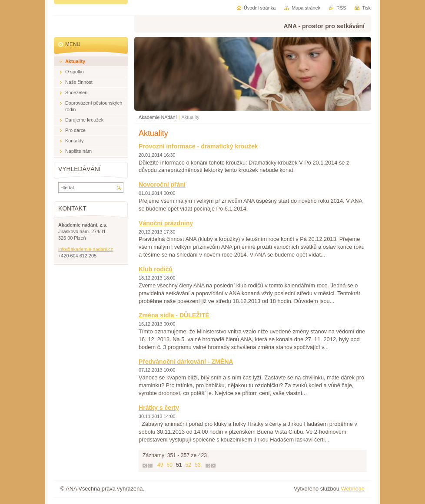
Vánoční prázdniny (166, 223)
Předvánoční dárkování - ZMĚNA (186, 362)
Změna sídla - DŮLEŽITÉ (174, 315)
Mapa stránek (306, 8)
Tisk (366, 8)
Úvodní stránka (260, 8)
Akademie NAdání (158, 117)
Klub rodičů (156, 269)
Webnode (353, 489)
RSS (341, 8)
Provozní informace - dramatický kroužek (198, 146)
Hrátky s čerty (159, 408)
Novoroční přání (162, 184)
